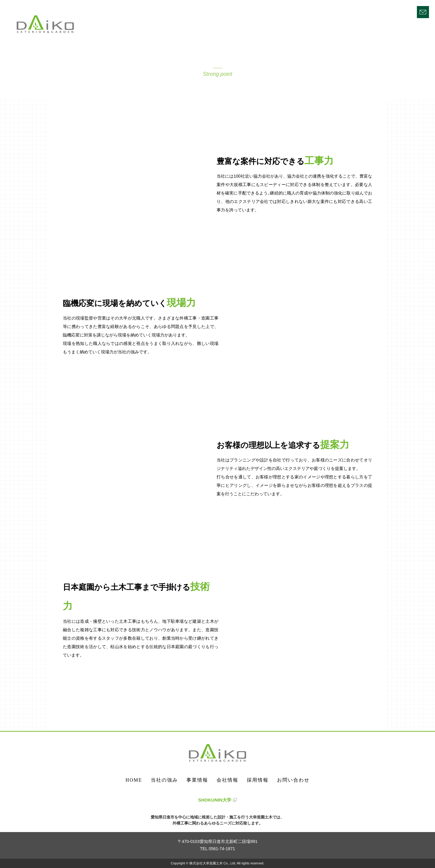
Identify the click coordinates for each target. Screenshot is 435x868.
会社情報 (372, 11)
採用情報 (402, 11)
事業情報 (341, 11)
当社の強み (308, 11)
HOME (278, 11)
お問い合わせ (293, 780)
